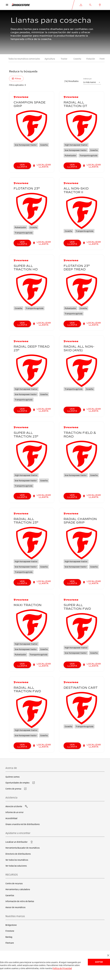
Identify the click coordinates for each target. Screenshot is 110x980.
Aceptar (99, 962)
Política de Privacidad (62, 968)
